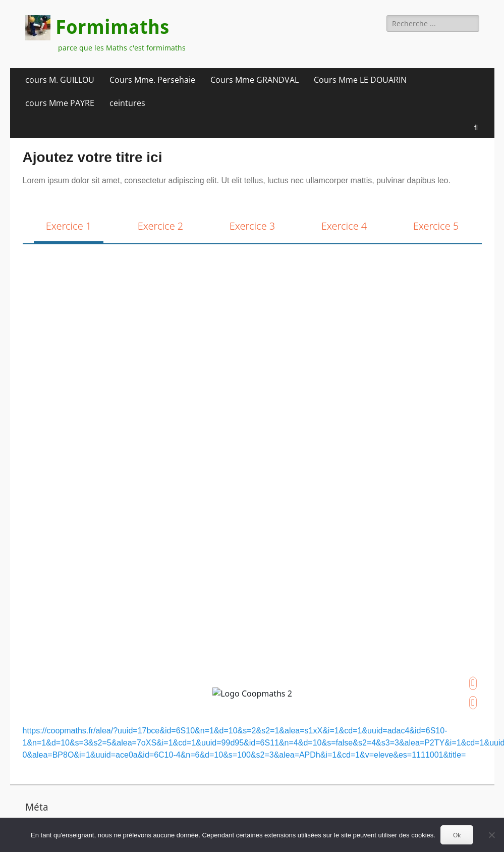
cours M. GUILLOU (60, 80)
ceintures (127, 103)
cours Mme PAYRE (60, 103)
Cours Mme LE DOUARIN (360, 80)
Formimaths (112, 27)
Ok (457, 835)
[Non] (491, 835)
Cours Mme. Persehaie (152, 80)
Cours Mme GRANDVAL (255, 80)
